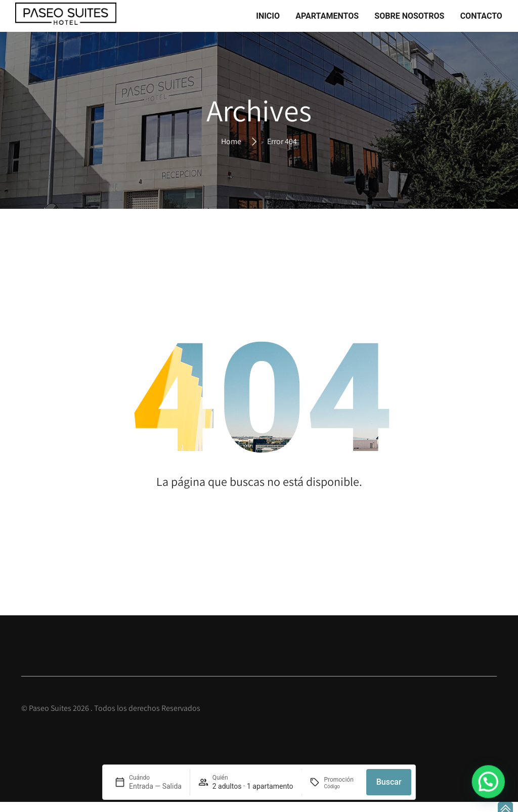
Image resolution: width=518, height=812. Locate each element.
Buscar (389, 782)
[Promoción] (341, 786)
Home (231, 151)
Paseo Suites (50, 719)
